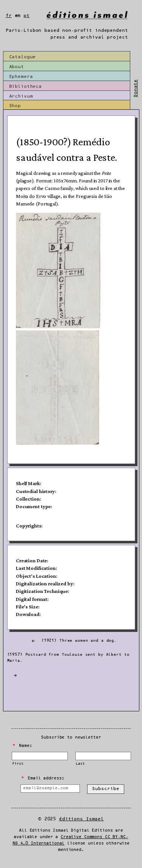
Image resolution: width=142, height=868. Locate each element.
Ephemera (21, 77)
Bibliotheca (26, 86)
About (16, 67)
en (18, 16)
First (18, 764)
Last (80, 764)
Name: (22, 746)
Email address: (43, 778)
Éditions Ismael (81, 819)
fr (9, 16)
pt (27, 16)
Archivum (21, 96)
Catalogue (23, 57)
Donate (136, 88)
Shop (15, 106)
